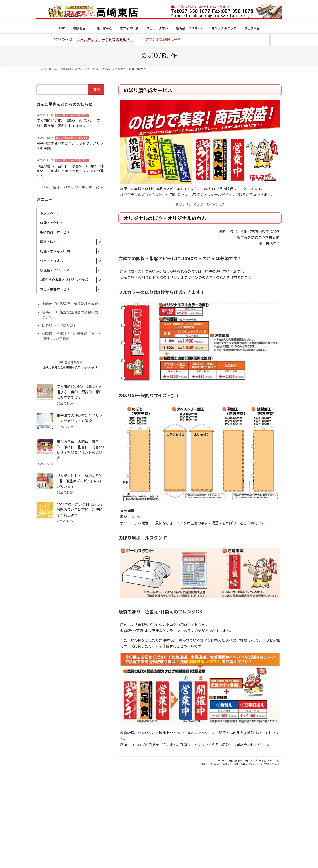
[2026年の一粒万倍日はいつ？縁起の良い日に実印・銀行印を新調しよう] (45, 510)
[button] (163, 39)
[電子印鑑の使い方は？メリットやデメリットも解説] (45, 421)
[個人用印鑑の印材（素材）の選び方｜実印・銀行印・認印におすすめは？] (45, 392)
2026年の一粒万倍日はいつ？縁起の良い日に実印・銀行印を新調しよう (80, 509)
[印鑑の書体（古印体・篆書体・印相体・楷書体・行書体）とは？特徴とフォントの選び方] (45, 447)
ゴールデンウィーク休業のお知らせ (105, 39)
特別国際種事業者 (70, 362)
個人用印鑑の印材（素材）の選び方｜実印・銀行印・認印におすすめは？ (79, 392)
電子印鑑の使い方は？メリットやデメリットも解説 (79, 418)
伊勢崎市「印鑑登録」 (59, 325)
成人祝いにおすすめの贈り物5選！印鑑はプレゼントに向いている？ (79, 481)
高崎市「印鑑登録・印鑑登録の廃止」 (72, 304)
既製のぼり (216, 204)
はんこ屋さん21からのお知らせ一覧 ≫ (73, 187)
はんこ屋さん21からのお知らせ (72, 115)
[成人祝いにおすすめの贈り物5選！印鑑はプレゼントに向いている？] (45, 481)
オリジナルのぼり (189, 204)
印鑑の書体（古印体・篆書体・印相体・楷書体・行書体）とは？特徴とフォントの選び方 (70, 171)
